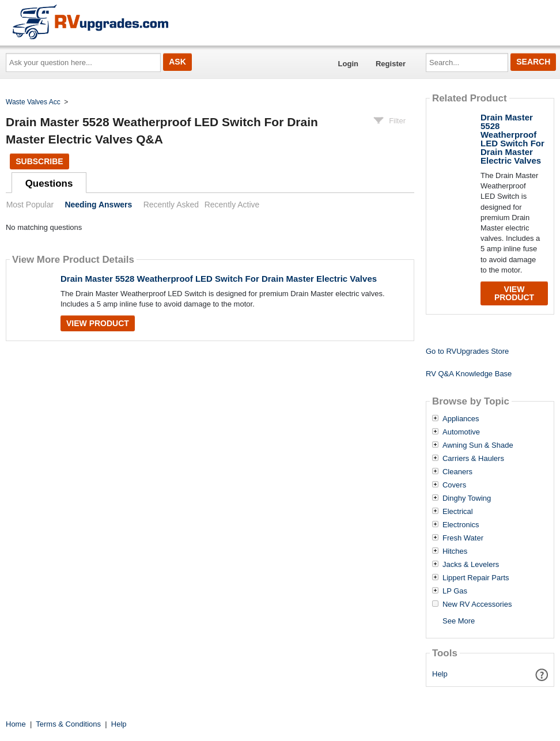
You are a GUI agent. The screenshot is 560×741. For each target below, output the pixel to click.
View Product (98, 323)
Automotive (461, 432)
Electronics (461, 525)
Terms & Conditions (68, 724)
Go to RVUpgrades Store (467, 351)
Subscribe (39, 161)
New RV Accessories (477, 604)
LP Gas (455, 591)
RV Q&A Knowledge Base (469, 374)
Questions (49, 184)
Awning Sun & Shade (478, 445)
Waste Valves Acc (33, 102)
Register (391, 64)
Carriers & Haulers (473, 459)
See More (459, 621)
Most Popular (30, 205)
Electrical (458, 512)
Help (440, 674)
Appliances (461, 419)
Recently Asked (171, 205)
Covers (454, 485)
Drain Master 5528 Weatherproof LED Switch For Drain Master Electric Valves (219, 279)
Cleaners (457, 472)
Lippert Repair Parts (476, 578)
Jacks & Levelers (471, 565)
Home (16, 724)
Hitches (455, 551)
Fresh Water (463, 538)
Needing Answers (98, 205)
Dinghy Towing (467, 498)
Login (348, 64)
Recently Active (232, 205)
